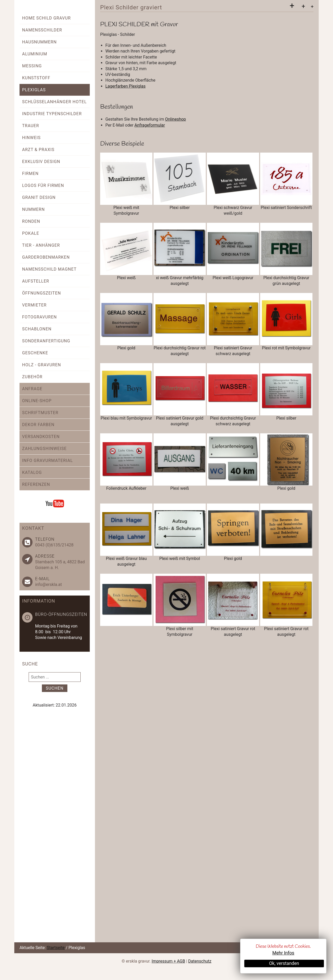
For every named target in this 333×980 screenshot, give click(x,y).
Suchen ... (29, 672)
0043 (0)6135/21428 (54, 545)
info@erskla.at (49, 584)
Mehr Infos (283, 953)
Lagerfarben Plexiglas (125, 86)
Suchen (55, 688)
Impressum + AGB (168, 961)
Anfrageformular (150, 125)
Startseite (56, 948)
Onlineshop (175, 119)
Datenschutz (200, 961)
